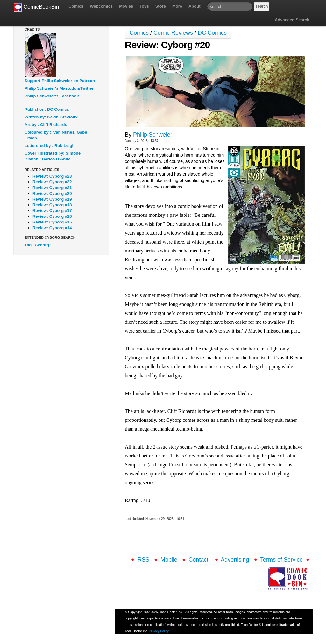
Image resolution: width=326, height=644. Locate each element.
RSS (143, 560)
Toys (144, 6)
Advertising (235, 560)
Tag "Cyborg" (38, 245)
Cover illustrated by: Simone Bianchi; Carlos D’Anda (53, 156)
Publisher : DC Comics (47, 109)
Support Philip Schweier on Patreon (60, 81)
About (195, 6)
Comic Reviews (173, 33)
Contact (199, 560)
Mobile (169, 560)
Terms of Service (281, 560)
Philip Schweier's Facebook (52, 96)
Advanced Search (292, 20)
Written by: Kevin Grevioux (51, 117)
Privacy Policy (159, 631)
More (177, 6)
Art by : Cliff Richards (46, 125)
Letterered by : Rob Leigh (50, 146)
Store (161, 6)
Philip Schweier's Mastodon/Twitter (59, 88)
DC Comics (212, 33)
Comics (76, 6)
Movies (126, 6)
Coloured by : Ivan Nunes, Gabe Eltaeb (56, 135)
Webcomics (101, 6)
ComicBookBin (36, 7)
